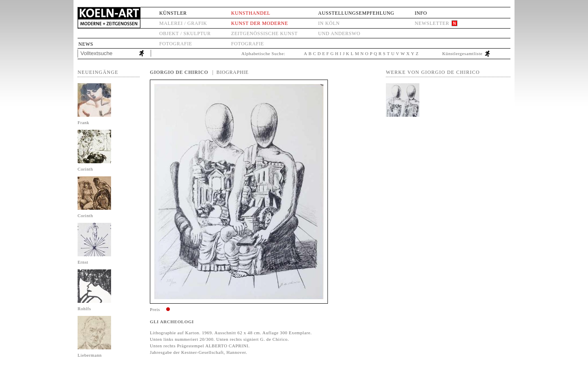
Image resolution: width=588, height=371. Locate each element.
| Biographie (231, 72)
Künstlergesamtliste (462, 53)
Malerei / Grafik (183, 23)
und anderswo (339, 33)
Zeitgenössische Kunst (264, 33)
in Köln (329, 23)
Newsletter (432, 23)
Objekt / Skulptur (185, 33)
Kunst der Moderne (259, 23)
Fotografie (176, 44)
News (86, 44)
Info (421, 13)
